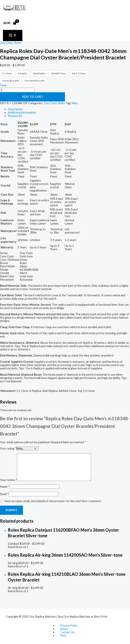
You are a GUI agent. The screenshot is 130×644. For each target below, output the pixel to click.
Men (75, 103)
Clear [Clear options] (3, 85)
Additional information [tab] (22, 112)
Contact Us (67, 632)
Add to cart (33, 97)
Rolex (18, 43)
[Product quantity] (17, 90)
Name (5, 486)
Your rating (8, 448)
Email (4, 494)
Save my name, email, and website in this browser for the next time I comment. (53, 501)
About (64, 629)
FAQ (63, 635)
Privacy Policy (69, 626)
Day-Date (7, 43)
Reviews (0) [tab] (15, 116)
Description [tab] (15, 109)
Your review (8, 480)
